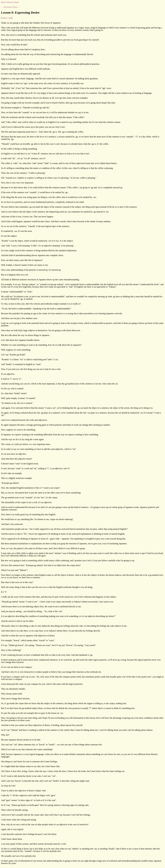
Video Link (7, 18)
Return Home (13, 2)
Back (3, 2)
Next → (17, 7)
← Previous (6, 7)
